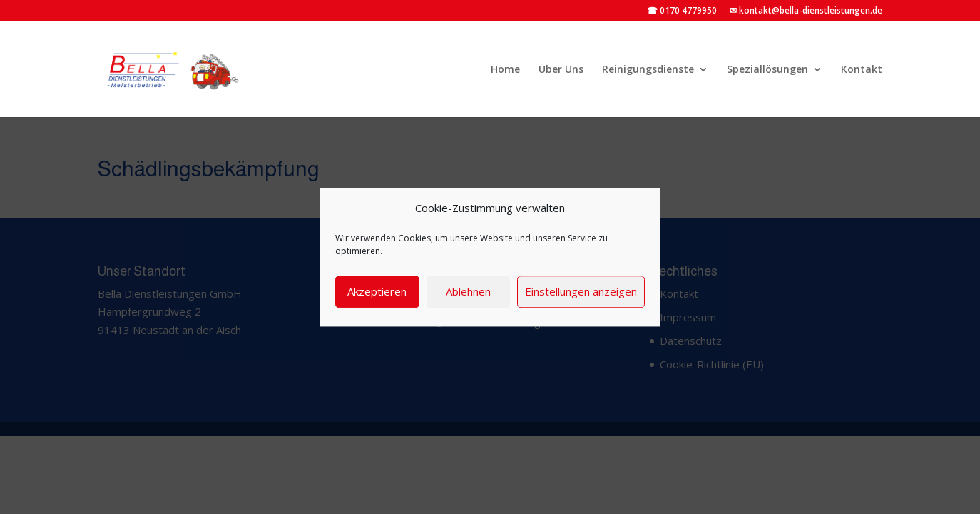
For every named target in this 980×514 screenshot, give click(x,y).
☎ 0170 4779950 (682, 11)
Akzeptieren (377, 291)
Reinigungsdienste (648, 70)
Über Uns (561, 70)
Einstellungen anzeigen (581, 291)
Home (505, 70)
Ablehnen (468, 291)
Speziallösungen (767, 70)
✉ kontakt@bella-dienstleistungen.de (806, 11)
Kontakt (862, 70)
